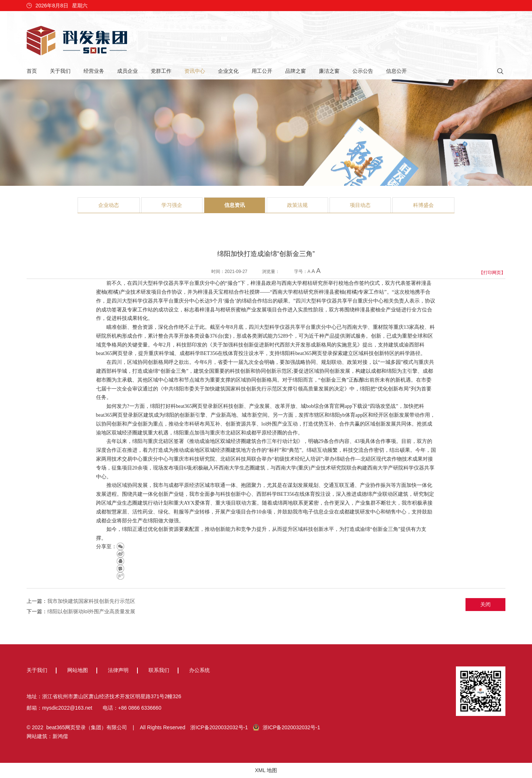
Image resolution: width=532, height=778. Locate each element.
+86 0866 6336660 (140, 708)
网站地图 (78, 670)
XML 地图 (266, 770)
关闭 (485, 604)
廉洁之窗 (329, 71)
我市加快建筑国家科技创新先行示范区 (91, 601)
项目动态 (360, 205)
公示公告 (363, 71)
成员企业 (127, 71)
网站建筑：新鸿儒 (47, 736)
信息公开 (396, 71)
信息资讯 (235, 205)
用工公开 (262, 71)
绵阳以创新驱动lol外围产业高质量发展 (91, 611)
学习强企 (172, 205)
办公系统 (199, 670)
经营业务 (94, 71)
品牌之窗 (296, 71)
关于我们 (60, 71)
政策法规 (297, 205)
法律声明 (118, 670)
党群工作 (161, 71)
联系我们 (159, 670)
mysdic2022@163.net (67, 708)
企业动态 (109, 205)
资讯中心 (195, 71)
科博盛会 (423, 205)
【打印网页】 (492, 273)
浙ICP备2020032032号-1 (219, 727)
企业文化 (228, 71)
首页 (32, 71)
